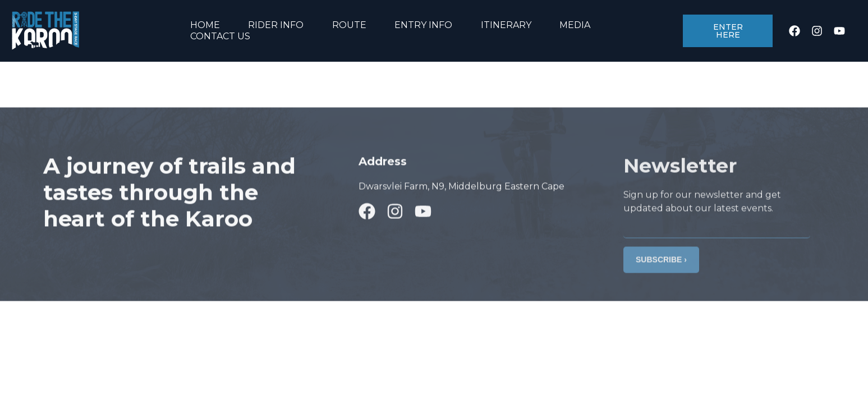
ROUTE (349, 25)
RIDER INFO (276, 25)
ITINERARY (506, 25)
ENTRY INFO (423, 25)
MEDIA (575, 25)
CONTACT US (220, 36)
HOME (205, 25)
